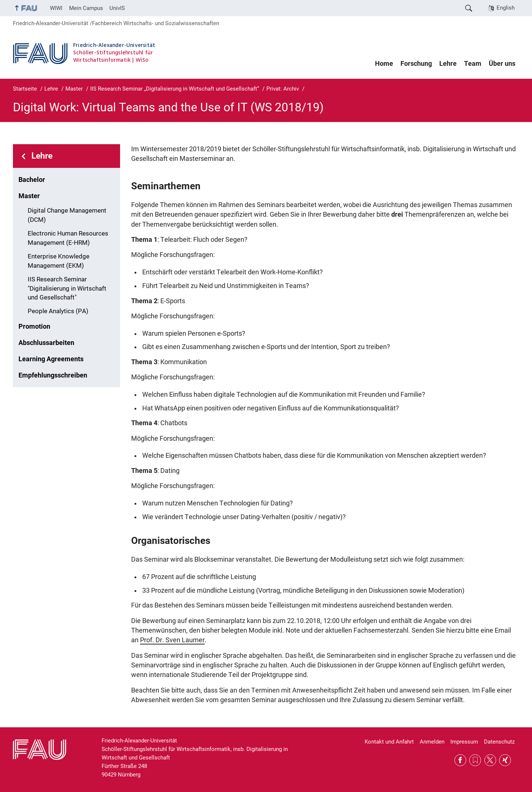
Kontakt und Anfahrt (389, 742)
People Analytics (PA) (58, 311)
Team (473, 64)
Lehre (448, 64)
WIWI (56, 8)
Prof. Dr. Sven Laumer (172, 640)
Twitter (490, 760)
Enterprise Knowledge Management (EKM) (59, 261)
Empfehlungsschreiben (53, 375)
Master (29, 196)
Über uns (502, 64)
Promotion (34, 326)
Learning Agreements (51, 359)
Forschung (416, 64)
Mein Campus (86, 8)
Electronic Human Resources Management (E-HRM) (68, 238)
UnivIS (117, 8)
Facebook (460, 760)
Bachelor (32, 180)
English (506, 8)
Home (384, 64)
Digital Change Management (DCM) (67, 215)
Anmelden (432, 742)
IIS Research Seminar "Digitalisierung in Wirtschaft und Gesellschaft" (67, 289)
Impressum (464, 742)
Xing (505, 760)
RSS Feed (475, 760)
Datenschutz (499, 742)
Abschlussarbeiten (46, 343)
